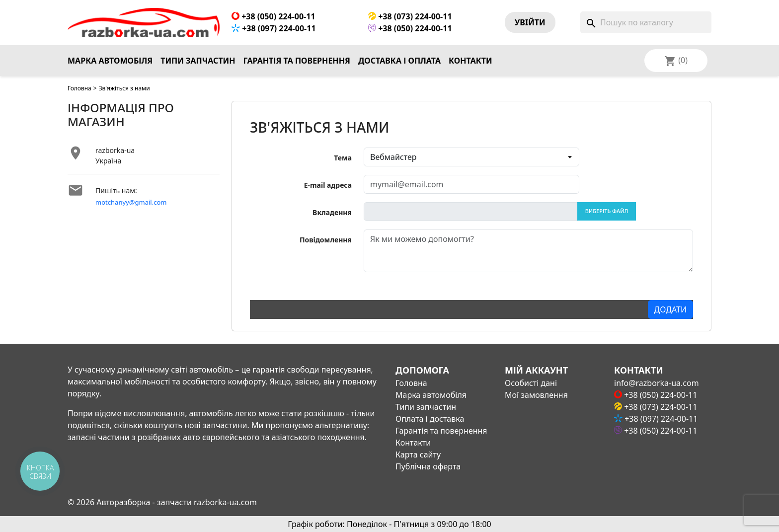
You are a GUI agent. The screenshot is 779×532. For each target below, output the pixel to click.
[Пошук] (646, 22)
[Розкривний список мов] (689, 61)
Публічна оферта (428, 466)
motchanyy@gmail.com (131, 202)
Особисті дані (531, 383)
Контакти (470, 61)
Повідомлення (326, 240)
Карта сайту (418, 455)
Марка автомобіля (110, 61)
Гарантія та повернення (297, 61)
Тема (343, 158)
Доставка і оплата (399, 61)
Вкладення (332, 212)
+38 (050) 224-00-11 (273, 16)
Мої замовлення (536, 395)
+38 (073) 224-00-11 (410, 16)
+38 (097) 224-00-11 (274, 28)
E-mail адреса (328, 185)
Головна (79, 88)
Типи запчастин (198, 61)
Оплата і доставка (430, 419)
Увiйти (530, 22)
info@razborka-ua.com (657, 383)
